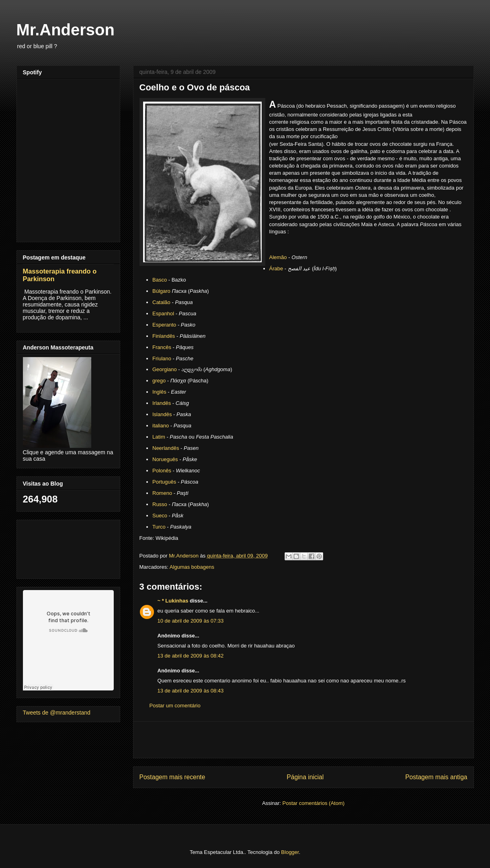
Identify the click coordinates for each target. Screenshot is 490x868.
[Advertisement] (303, 740)
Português (164, 482)
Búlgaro (161, 291)
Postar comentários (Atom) (313, 803)
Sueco (160, 516)
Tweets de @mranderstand (57, 713)
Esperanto (164, 325)
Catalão (161, 302)
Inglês (159, 392)
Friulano (162, 358)
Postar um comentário (175, 706)
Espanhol (163, 314)
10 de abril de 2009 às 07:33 (191, 621)
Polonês (162, 471)
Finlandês (164, 336)
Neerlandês (166, 448)
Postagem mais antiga (436, 777)
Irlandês (162, 403)
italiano (161, 426)
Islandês (162, 414)
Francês (162, 347)
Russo (160, 504)
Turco (159, 527)
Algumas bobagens (192, 567)
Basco (160, 280)
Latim (159, 437)
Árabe (276, 269)
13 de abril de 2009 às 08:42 (191, 656)
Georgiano (165, 369)
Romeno (162, 493)
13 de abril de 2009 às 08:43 (191, 691)
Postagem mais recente (172, 777)
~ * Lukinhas (173, 601)
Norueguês (165, 459)
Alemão (278, 257)
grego (159, 381)
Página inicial (305, 777)
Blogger (290, 852)
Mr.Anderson (66, 30)
